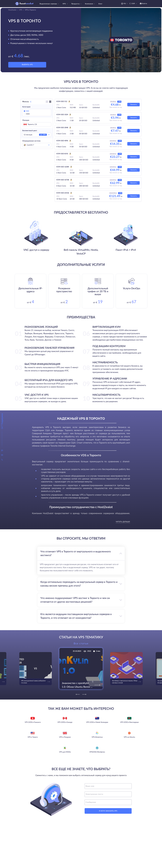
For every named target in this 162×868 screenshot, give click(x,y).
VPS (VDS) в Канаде (65, 722)
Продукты (77, 4)
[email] (108, 794)
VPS (65, 4)
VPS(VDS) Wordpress (97, 752)
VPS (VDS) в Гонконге (33, 722)
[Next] (84, 694)
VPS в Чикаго (33, 737)
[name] (108, 786)
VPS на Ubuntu (129, 737)
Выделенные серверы (50, 4)
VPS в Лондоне (65, 737)
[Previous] (78, 694)
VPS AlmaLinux (97, 737)
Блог (100, 4)
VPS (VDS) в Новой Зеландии (97, 722)
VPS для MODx (65, 752)
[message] (108, 802)
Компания (90, 4)
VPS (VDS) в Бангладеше (129, 722)
